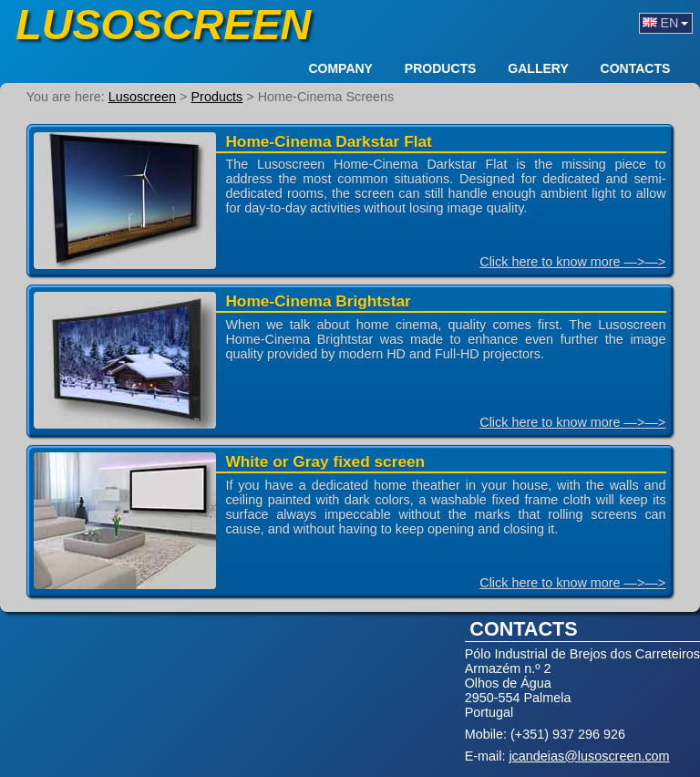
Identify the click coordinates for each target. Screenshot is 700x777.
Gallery (538, 69)
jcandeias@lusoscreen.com (589, 756)
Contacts (636, 69)
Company (340, 69)
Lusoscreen (163, 25)
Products (441, 69)
